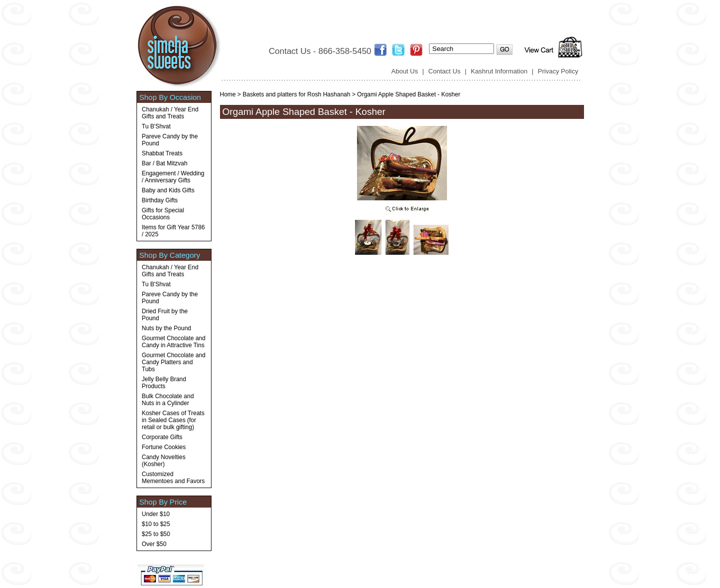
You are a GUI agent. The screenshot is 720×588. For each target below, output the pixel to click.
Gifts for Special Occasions (163, 214)
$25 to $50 (156, 534)
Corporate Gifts (162, 437)
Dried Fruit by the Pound (165, 315)
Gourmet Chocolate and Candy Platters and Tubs (174, 362)
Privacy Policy (558, 71)
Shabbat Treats (162, 153)
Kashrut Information (499, 71)
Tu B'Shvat (156, 126)
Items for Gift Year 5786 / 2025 (173, 231)
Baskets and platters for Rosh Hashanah (296, 94)
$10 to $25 (156, 524)
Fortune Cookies (164, 447)
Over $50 (154, 544)
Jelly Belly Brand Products (164, 383)
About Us (405, 71)
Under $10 (156, 514)
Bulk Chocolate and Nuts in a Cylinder (168, 400)
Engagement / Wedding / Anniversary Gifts (173, 177)
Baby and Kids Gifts (168, 190)
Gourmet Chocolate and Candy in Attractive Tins (174, 342)
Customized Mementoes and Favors (173, 478)
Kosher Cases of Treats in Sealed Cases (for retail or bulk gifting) (173, 420)
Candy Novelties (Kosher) (164, 461)
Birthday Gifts (160, 200)
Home (228, 94)
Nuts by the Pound (167, 328)
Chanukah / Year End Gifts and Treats (170, 113)
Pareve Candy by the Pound (170, 140)
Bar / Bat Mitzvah (165, 163)
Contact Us (444, 71)
